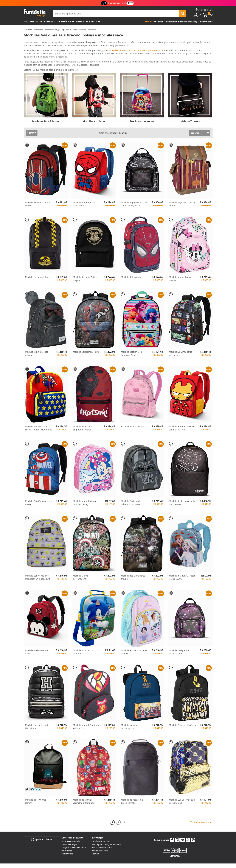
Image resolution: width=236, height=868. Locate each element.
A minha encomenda (71, 829)
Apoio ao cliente (41, 827)
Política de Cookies (100, 838)
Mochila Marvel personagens (81, 565)
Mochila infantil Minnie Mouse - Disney (85, 490)
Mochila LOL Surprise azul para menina (182, 789)
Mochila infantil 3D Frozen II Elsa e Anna (182, 565)
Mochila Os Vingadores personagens (181, 341)
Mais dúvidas (67, 841)
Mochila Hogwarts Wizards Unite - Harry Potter (134, 192)
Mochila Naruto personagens (129, 714)
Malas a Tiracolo (190, 109)
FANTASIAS (30, 22)
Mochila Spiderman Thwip (86, 339)
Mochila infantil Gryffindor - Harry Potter (86, 714)
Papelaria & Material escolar (73, 30)
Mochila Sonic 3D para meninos (84, 639)
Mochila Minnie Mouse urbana (37, 341)
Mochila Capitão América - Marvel (38, 490)
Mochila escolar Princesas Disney (134, 639)
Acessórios (64, 22)
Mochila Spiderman (131, 265)
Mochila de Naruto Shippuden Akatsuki (83, 416)
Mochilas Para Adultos (46, 109)
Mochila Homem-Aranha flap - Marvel (85, 192)
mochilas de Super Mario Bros (148, 50)
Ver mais (31, 57)
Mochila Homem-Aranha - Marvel (38, 192)
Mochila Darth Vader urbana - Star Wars (131, 490)
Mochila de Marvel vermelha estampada (84, 789)
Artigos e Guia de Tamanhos (74, 835)
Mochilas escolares (94, 109)
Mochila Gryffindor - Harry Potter (182, 192)
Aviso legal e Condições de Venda (106, 832)
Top (147, 22)
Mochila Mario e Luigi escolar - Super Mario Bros (39, 416)
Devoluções (67, 838)
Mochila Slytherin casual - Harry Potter (182, 490)
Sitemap (95, 841)
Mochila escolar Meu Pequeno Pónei (131, 341)
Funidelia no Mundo (101, 829)
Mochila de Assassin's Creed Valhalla (132, 789)
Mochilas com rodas (142, 109)
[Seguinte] (124, 810)
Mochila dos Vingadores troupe (133, 565)
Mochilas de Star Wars (120, 50)
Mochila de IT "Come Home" (36, 789)
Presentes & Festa (87, 22)
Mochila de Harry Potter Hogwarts (85, 266)
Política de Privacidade (102, 835)
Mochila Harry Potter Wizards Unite (179, 639)
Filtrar (31, 120)
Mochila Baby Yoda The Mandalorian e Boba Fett (38, 565)
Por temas (47, 22)
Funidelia (28, 30)
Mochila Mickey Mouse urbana (37, 639)
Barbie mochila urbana (133, 414)
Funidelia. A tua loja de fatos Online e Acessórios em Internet (35, 13)
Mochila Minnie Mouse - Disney (181, 266)
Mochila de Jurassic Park (37, 265)
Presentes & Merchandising (46, 30)
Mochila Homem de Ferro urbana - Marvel (182, 416)
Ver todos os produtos (201, 810)
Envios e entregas (69, 832)
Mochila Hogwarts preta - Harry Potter (38, 714)
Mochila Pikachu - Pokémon (183, 713)
